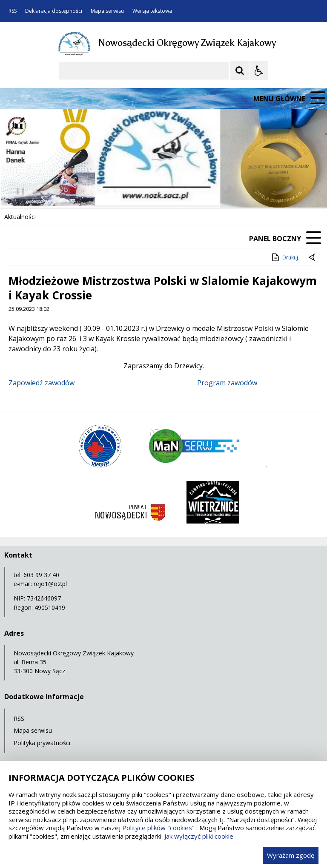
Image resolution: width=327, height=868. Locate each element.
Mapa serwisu (107, 11)
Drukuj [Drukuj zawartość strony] (284, 257)
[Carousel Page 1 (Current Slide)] (83, 191)
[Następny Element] (62, 191)
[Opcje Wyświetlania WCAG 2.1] (259, 71)
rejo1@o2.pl (50, 584)
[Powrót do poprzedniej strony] (313, 258)
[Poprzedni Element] (40, 191)
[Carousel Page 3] (99, 191)
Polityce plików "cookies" (158, 828)
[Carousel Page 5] (115, 191)
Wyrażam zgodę (291, 855)
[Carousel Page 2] (91, 191)
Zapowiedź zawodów (42, 383)
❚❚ (17, 191)
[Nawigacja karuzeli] (51, 191)
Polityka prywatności (42, 743)
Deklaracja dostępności (54, 11)
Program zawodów (227, 383)
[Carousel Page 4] (107, 191)
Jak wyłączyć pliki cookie (199, 836)
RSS (13, 11)
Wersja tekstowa (152, 11)
